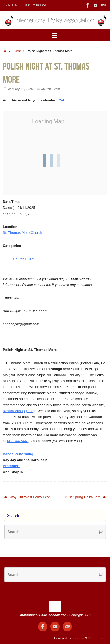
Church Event (50, 89)
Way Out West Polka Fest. (27, 497)
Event (17, 51)
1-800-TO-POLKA (34, 5)
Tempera (78, 638)
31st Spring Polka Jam (86, 497)
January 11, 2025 (21, 89)
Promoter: (11, 466)
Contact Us (10, 5)
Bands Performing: (19, 454)
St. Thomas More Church (22, 233)
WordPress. (96, 638)
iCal (61, 100)
